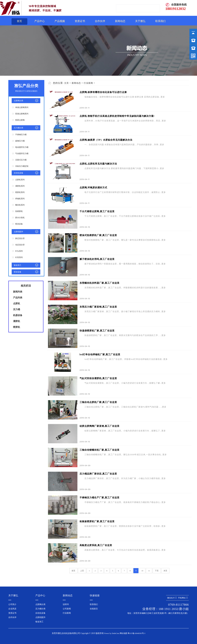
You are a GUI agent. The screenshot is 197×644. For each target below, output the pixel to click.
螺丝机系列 (20, 205)
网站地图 (123, 633)
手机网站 (183, 598)
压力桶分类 (18, 128)
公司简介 (12, 604)
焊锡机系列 (20, 199)
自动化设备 (18, 173)
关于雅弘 (140, 21)
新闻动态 (120, 21)
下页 (157, 571)
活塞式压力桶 (21, 160)
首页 (19, 21)
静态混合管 (20, 238)
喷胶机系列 (20, 192)
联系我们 (160, 21)
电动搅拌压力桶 (22, 147)
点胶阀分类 (18, 101)
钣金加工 (18, 265)
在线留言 (94, 609)
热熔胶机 (19, 211)
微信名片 (172, 598)
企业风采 (12, 609)
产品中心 (40, 21)
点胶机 (17, 303)
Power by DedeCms (112, 633)
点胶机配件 (18, 232)
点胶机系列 (20, 180)
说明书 (66, 604)
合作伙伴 (100, 21)
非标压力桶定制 (22, 166)
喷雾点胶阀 (20, 120)
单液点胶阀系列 (22, 107)
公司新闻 (67, 609)
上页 (82, 571)
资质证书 (80, 21)
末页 (165, 571)
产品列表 (18, 298)
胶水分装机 (20, 218)
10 (142, 571)
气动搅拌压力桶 (22, 153)
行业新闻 (88, 83)
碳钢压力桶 (20, 141)
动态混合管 (20, 245)
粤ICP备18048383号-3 (136, 633)
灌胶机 (17, 321)
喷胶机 (17, 327)
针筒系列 (19, 257)
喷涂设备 (19, 224)
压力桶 (17, 309)
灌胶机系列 (20, 186)
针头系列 (19, 251)
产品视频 (60, 21)
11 (149, 571)
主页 (66, 83)
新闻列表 (18, 292)
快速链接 (95, 596)
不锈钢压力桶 (21, 135)
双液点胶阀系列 (22, 114)
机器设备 (18, 315)
